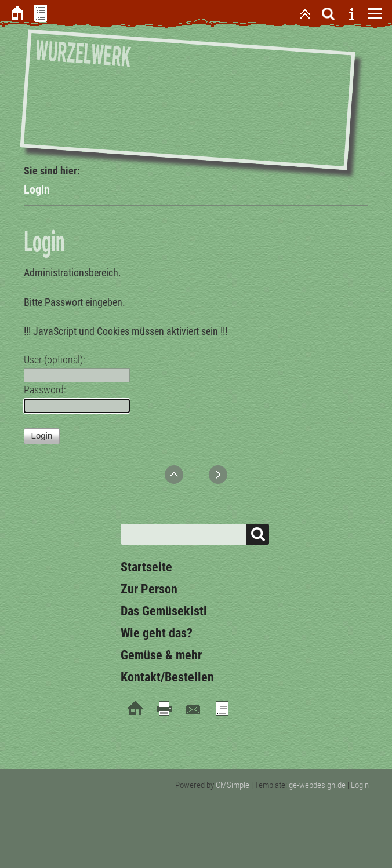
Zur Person (149, 589)
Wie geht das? (157, 633)
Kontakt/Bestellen (167, 677)
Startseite (146, 567)
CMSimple (233, 785)
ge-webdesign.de (317, 785)
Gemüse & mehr (161, 655)
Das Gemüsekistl (164, 611)
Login (360, 785)
